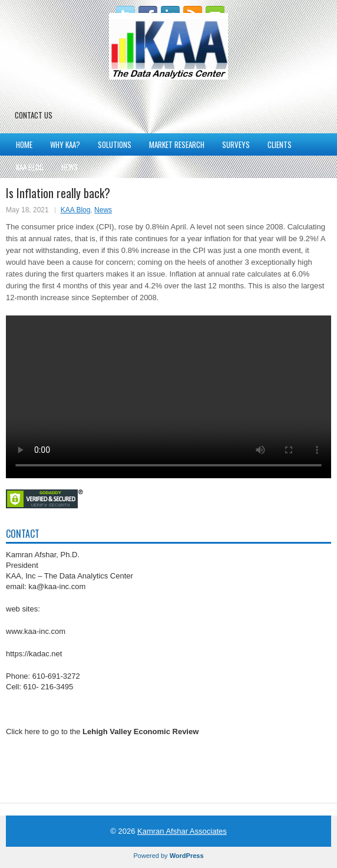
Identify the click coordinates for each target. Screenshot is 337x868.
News (70, 167)
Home (24, 144)
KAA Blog (30, 167)
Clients (280, 144)
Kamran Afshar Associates (182, 831)
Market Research (177, 144)
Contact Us (34, 115)
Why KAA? (65, 144)
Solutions (115, 144)
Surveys (236, 144)
